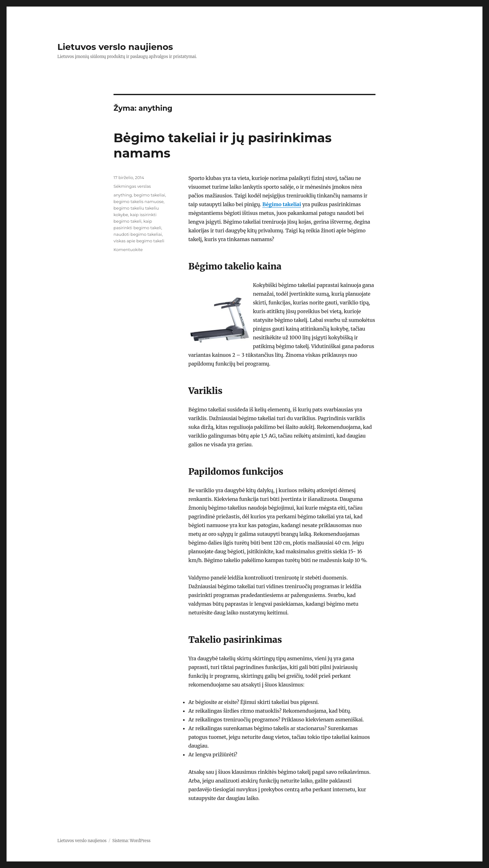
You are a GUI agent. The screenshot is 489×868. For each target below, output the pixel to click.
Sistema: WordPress (131, 841)
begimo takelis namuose (139, 201)
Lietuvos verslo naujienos (115, 47)
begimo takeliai (150, 195)
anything (123, 195)
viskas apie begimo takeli (139, 241)
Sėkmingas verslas (132, 186)
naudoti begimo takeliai (138, 234)
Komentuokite (128, 250)
